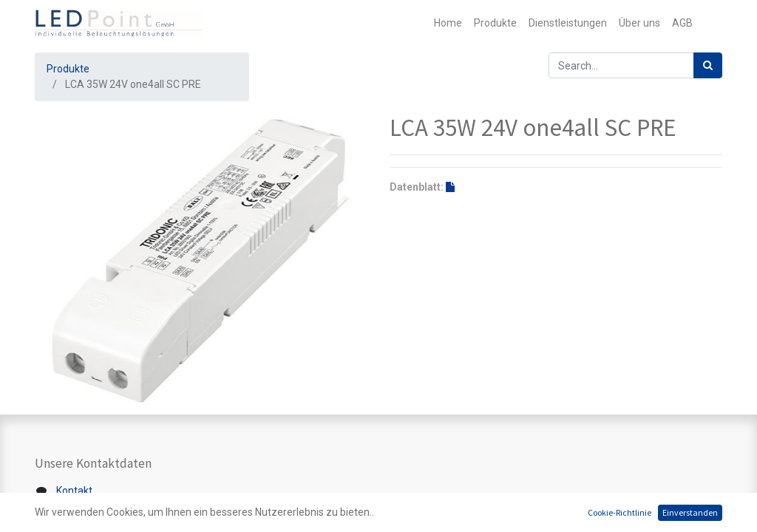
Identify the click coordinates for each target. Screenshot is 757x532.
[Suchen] (708, 65)
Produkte (68, 69)
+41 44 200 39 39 (94, 522)
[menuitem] (448, 23)
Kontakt (74, 491)
